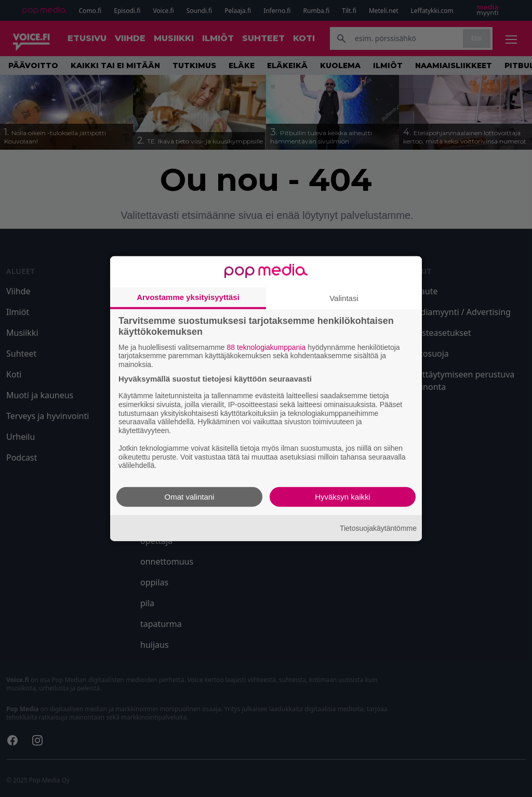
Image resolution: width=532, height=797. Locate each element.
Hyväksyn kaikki (343, 497)
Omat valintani (190, 497)
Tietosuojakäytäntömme (378, 528)
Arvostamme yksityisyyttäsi (188, 297)
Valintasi (344, 298)
